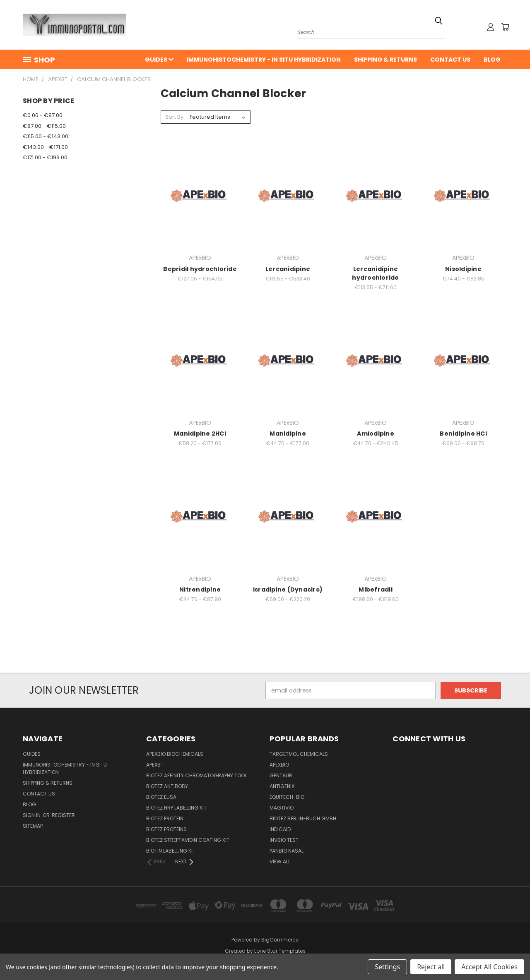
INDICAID (280, 829)
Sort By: (175, 117)
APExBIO (279, 765)
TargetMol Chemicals (299, 754)
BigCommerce (280, 940)
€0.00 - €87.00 (43, 115)
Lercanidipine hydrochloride (375, 273)
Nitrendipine (200, 589)
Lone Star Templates (280, 951)
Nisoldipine (463, 269)
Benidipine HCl (463, 434)
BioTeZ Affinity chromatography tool (196, 775)
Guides (159, 60)
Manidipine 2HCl (200, 434)
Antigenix (282, 786)
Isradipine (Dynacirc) (288, 589)
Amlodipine (376, 434)
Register (63, 815)
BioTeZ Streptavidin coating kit (188, 840)
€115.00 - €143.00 (46, 136)
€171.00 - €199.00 (45, 157)
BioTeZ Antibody (167, 786)
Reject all (431, 967)
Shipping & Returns (385, 60)
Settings (387, 967)
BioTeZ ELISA (161, 797)
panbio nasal (287, 851)
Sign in (32, 815)
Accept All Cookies (489, 967)
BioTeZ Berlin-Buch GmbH (303, 818)
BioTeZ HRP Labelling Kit (176, 808)
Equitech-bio (287, 797)
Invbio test (284, 840)
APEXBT (155, 765)
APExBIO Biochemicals (175, 754)
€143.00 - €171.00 (45, 147)
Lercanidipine (288, 269)
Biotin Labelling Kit (171, 851)
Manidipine (288, 434)
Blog (492, 60)
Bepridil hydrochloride (200, 269)
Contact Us (450, 60)
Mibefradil (376, 589)
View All (280, 861)
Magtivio (282, 808)
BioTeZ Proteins (166, 829)
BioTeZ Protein (165, 818)
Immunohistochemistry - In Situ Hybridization (264, 60)
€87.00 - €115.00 (44, 126)
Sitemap (33, 826)
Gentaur (281, 775)
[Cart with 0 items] (505, 27)
